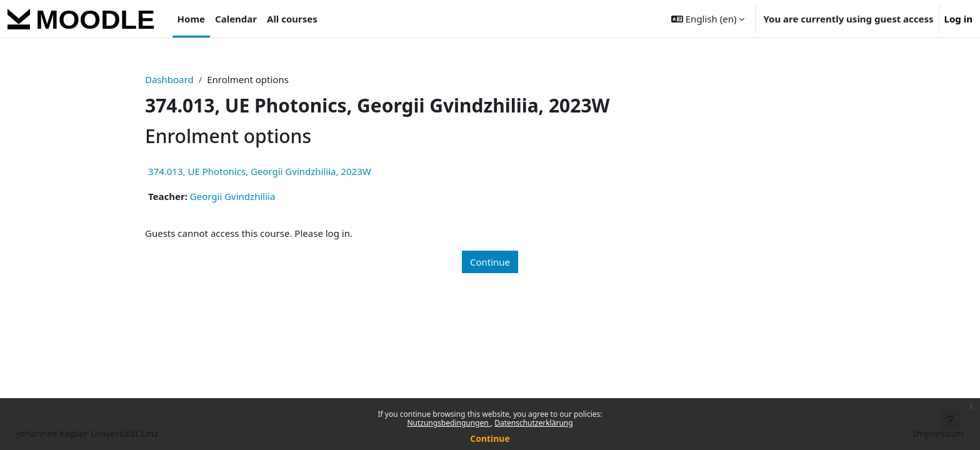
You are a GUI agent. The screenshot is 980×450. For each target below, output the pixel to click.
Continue (490, 438)
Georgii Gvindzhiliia (233, 196)
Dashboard (169, 79)
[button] (708, 19)
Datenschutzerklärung (533, 423)
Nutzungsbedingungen (448, 423)
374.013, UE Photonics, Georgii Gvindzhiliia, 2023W (260, 171)
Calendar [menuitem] (236, 19)
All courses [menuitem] (292, 19)
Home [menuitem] (191, 19)
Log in (958, 19)
